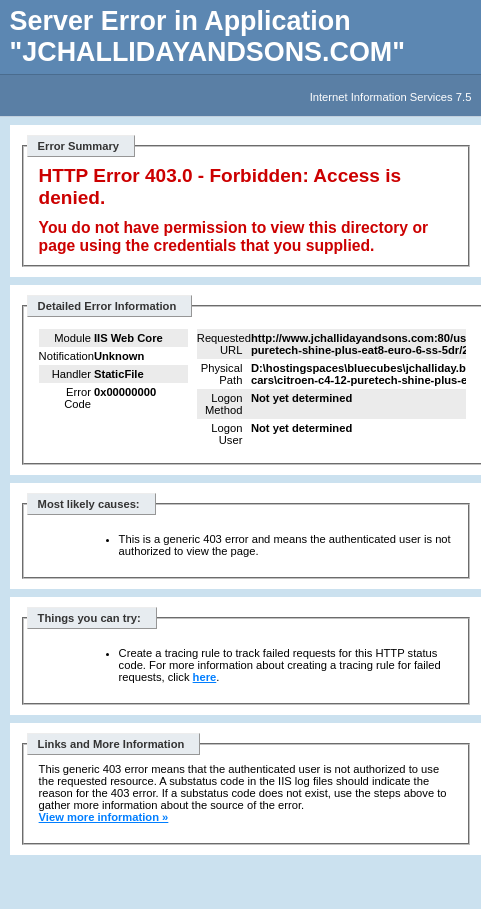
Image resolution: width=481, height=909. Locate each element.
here (205, 677)
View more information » (104, 817)
